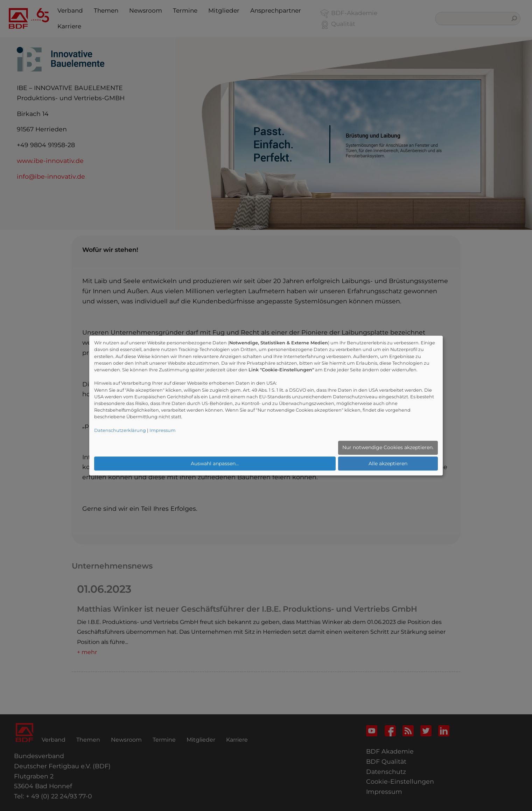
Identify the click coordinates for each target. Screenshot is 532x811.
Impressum (163, 430)
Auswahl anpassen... (215, 463)
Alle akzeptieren (388, 463)
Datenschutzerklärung (120, 430)
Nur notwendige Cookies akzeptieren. (388, 447)
